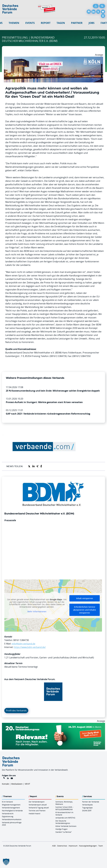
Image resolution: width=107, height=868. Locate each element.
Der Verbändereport (37, 802)
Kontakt (6, 784)
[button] (6, 862)
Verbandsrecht (8, 813)
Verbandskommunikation (12, 819)
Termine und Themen (37, 811)
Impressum (73, 846)
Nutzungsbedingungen (88, 846)
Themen (14, 23)
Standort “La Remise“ (64, 832)
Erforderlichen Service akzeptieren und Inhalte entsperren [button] (85, 610)
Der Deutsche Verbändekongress (63, 822)
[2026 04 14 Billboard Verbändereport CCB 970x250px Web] (53, 58)
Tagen (61, 23)
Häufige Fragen (61, 829)
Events (30, 23)
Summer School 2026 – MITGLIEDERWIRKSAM (64, 808)
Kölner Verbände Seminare (66, 826)
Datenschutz (62, 846)
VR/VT (27, 784)
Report (46, 23)
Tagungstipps (87, 808)
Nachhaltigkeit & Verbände (12, 811)
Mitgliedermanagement (11, 805)
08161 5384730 (21, 640)
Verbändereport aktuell (38, 805)
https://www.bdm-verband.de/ (30, 647)
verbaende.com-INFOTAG (65, 818)
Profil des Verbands (16, 710)
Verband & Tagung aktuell (39, 808)
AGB (54, 846)
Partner (77, 23)
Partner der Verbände (91, 802)
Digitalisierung (8, 816)
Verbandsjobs (87, 805)
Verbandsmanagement (11, 808)
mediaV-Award (34, 813)
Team (101, 846)
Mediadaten (17, 784)
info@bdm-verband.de (23, 644)
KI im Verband (7, 802)
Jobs (92, 23)
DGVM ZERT (87, 811)
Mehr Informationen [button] (37, 612)
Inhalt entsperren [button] (85, 598)
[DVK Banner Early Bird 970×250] (53, 725)
